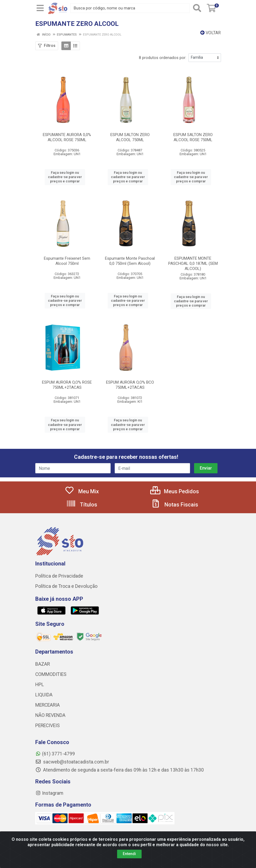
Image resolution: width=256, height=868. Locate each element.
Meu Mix (82, 491)
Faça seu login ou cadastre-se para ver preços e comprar (65, 177)
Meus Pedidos (175, 491)
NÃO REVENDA (50, 715)
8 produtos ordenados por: (163, 58)
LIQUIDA (44, 695)
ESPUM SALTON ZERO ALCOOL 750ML (130, 137)
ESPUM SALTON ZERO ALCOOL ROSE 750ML (193, 137)
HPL (40, 685)
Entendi (129, 863)
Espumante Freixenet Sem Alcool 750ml (67, 261)
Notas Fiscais (174, 505)
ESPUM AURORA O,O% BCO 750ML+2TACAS (130, 385)
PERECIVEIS (48, 725)
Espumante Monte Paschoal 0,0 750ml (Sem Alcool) (130, 261)
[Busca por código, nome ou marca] (130, 8)
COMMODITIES (51, 674)
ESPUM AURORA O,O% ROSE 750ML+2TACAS (67, 385)
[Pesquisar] (197, 8)
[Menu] (40, 8)
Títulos (82, 505)
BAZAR (43, 664)
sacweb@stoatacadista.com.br (72, 762)
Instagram (49, 793)
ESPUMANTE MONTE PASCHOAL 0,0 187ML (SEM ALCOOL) (193, 263)
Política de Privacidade (59, 576)
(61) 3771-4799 (55, 754)
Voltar (211, 33)
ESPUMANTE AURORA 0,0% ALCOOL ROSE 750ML (67, 137)
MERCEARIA (48, 705)
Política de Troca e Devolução (66, 586)
